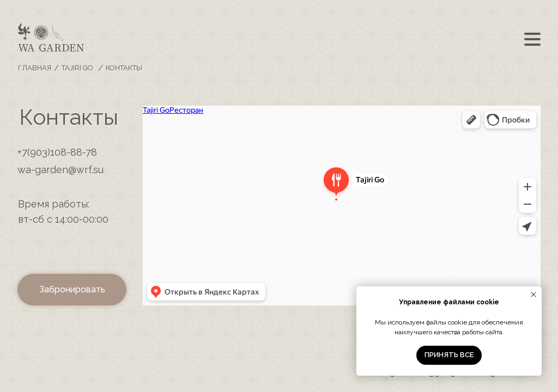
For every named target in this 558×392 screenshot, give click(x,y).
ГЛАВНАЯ (35, 68)
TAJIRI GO (77, 68)
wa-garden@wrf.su (60, 170)
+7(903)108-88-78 (57, 152)
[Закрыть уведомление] (533, 295)
